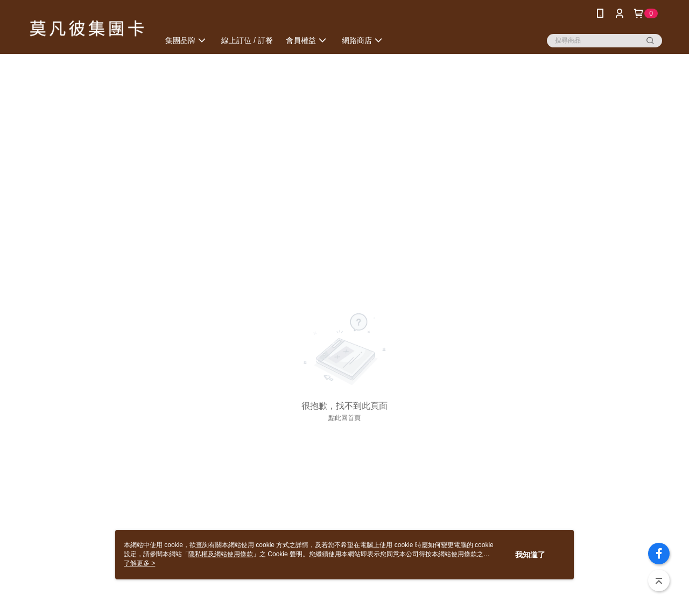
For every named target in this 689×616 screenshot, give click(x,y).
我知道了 (530, 555)
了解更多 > (139, 563)
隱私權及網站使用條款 (221, 554)
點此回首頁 (344, 418)
